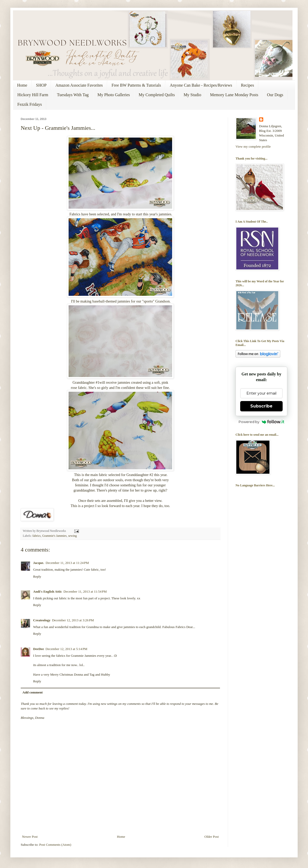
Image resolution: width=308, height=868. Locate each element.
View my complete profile (253, 146)
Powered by (262, 422)
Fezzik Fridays (30, 104)
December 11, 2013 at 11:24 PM (67, 563)
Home (22, 85)
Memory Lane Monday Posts (234, 95)
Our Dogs (275, 95)
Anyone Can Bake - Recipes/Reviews (201, 85)
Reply (37, 576)
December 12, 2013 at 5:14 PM (67, 649)
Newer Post (30, 837)
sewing (72, 536)
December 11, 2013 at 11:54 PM (85, 591)
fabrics (36, 536)
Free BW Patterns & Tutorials (136, 85)
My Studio (192, 95)
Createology (42, 620)
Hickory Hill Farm (33, 95)
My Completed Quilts (157, 95)
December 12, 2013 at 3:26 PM (73, 620)
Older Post (212, 837)
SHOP (41, 85)
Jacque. (39, 563)
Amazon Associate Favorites (79, 85)
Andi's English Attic (47, 591)
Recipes (248, 85)
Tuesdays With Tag (73, 95)
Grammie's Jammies (54, 536)
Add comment (33, 692)
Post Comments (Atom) (55, 845)
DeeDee (39, 649)
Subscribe (261, 406)
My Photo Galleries (114, 95)
